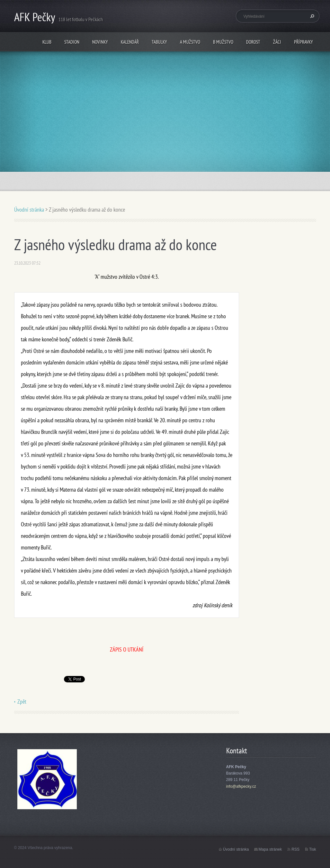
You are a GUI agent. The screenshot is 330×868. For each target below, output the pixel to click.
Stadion (72, 42)
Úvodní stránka (29, 210)
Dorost (253, 42)
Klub (47, 42)
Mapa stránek (270, 849)
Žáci (277, 42)
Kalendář (130, 42)
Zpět (22, 701)
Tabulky (159, 42)
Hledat (311, 16)
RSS (295, 849)
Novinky (100, 42)
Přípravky (303, 42)
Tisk (313, 849)
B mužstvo (223, 42)
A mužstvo (190, 42)
